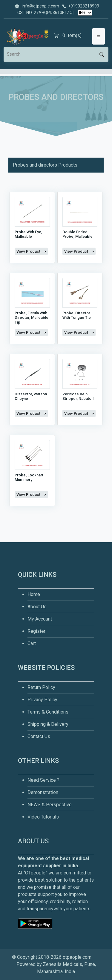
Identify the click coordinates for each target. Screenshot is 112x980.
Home (34, 594)
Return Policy (41, 687)
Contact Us (39, 736)
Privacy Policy (42, 700)
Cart (32, 643)
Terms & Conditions (48, 712)
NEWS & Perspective (50, 805)
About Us (37, 607)
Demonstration (43, 792)
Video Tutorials (43, 817)
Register (36, 631)
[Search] (52, 54)
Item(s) (68, 36)
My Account (40, 619)
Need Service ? (43, 780)
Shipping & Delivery (48, 724)
